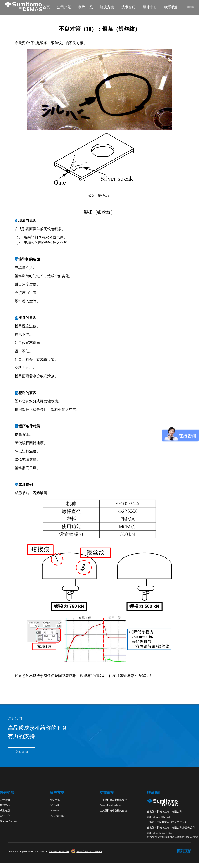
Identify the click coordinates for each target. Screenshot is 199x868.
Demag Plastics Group (110, 805)
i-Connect (55, 811)
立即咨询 (21, 752)
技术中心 (5, 805)
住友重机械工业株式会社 (113, 800)
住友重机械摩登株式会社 (113, 811)
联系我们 (171, 7)
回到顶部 (184, 851)
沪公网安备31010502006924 (86, 851)
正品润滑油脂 (57, 816)
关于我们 (5, 800)
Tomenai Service (8, 821)
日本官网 (190, 7)
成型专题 (5, 811)
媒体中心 (150, 7)
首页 (46, 7)
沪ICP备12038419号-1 (59, 851)
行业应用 (55, 805)
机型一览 (86, 7)
